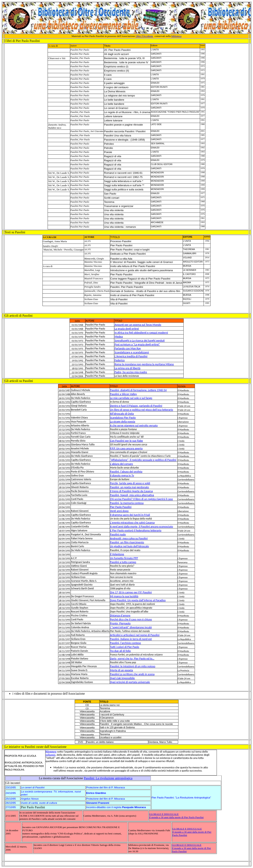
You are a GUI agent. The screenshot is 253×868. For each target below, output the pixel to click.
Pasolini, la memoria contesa (127, 503)
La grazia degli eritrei (127, 329)
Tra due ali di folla (120, 651)
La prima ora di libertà (127, 368)
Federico (119, 360)
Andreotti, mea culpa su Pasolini (129, 538)
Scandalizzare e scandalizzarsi (132, 352)
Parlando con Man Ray (128, 348)
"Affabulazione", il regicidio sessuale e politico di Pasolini (143, 460)
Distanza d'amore (120, 615)
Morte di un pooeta (122, 670)
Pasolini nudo (118, 534)
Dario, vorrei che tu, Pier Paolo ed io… (132, 658)
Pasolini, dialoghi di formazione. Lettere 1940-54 (138, 390)
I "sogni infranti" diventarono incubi (131, 627)
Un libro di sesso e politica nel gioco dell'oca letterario (142, 410)
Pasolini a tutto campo (123, 562)
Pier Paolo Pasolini (121, 507)
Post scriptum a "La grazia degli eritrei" (137, 344)
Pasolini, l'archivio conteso (126, 643)
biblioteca (176, 36)
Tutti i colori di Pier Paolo (125, 647)
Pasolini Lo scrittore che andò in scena (132, 674)
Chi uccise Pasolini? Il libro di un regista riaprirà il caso (142, 499)
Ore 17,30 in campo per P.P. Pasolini (131, 592)
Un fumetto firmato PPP (124, 558)
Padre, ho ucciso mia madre (131, 372)
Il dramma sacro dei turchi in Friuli (130, 515)
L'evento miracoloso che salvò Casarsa (132, 522)
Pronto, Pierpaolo (120, 623)
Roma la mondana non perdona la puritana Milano (144, 364)
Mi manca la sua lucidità (124, 596)
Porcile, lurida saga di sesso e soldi (130, 483)
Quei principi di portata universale (130, 682)
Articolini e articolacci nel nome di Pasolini (135, 635)
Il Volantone (117, 554)
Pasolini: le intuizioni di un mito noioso (133, 666)
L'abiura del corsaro (122, 464)
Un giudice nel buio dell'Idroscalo (130, 546)
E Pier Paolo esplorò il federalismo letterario (136, 530)
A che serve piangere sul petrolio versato (134, 425)
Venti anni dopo (119, 511)
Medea (119, 336)
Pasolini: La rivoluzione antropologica (108, 778)
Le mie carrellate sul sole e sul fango (131, 398)
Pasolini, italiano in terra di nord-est (131, 639)
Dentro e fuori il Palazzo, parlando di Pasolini (136, 406)
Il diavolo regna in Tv (122, 475)
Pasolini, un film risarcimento (127, 542)
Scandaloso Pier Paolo (123, 417)
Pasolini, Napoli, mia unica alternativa (132, 495)
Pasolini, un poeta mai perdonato (130, 487)
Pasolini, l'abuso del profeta (126, 471)
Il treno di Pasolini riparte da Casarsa (131, 491)
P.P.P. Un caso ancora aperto (126, 448)
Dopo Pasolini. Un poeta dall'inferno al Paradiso (138, 600)
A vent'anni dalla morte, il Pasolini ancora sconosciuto (142, 526)
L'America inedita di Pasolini (131, 356)
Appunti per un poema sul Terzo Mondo (138, 325)
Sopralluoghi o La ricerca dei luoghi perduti (139, 340)
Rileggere (51, 752)
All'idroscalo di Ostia (122, 414)
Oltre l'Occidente (144, 36)
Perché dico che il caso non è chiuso (131, 619)
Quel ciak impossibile (122, 678)
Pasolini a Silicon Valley (124, 394)
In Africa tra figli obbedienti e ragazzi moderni (141, 332)
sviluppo (50, 755)
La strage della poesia (123, 421)
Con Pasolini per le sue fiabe (127, 441)
